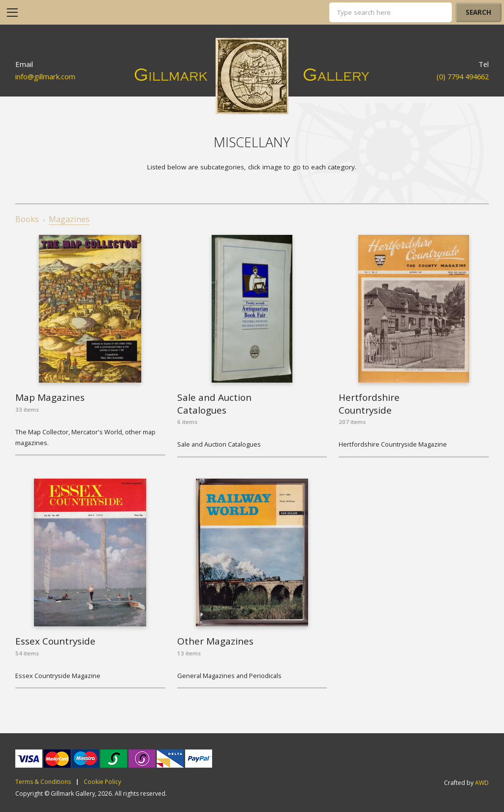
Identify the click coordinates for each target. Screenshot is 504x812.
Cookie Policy (102, 782)
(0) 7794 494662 (463, 76)
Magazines (69, 219)
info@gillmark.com (45, 76)
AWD (482, 783)
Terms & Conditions (43, 782)
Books (27, 219)
